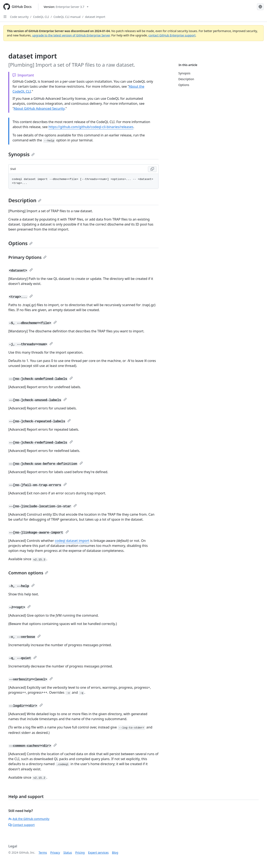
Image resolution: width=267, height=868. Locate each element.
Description (25, 200)
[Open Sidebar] (5, 17)
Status (68, 852)
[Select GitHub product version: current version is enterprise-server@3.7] (66, 7)
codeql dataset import (72, 541)
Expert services (98, 852)
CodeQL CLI (41, 17)
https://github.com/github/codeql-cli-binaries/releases (91, 127)
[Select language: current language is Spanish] (260, 7)
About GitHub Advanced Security (39, 108)
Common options (28, 573)
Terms (43, 852)
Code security (19, 17)
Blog (115, 852)
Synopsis (21, 154)
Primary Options (27, 257)
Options (20, 243)
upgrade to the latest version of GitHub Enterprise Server (71, 35)
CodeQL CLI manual (67, 17)
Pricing (80, 852)
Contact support (21, 825)
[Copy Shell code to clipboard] (152, 169)
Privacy (55, 852)
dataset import (95, 17)
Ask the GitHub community (29, 819)
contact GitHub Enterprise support (172, 35)
